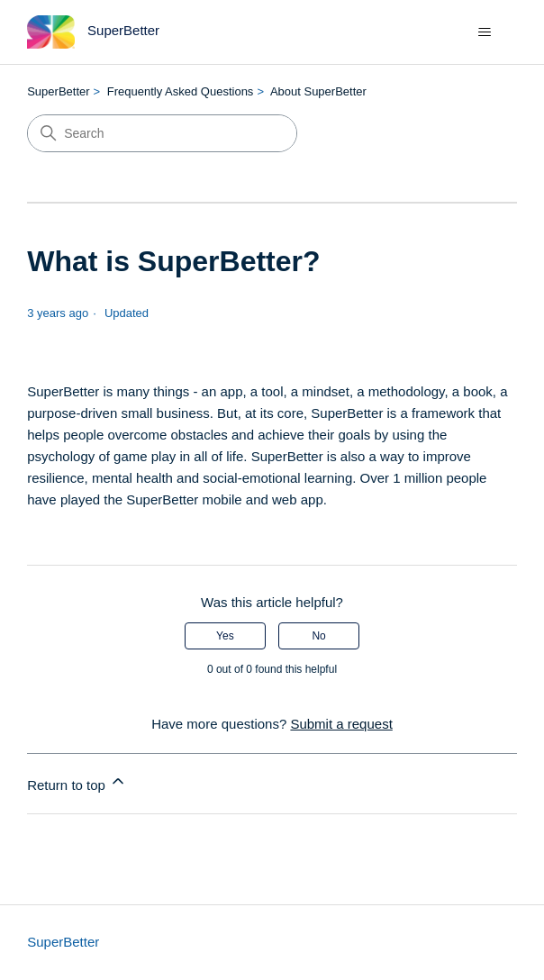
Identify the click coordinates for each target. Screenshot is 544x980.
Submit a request (341, 724)
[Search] (162, 133)
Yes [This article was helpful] (225, 636)
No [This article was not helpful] (318, 636)
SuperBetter (58, 91)
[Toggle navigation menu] (485, 32)
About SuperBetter (318, 91)
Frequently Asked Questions (181, 91)
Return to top (77, 782)
